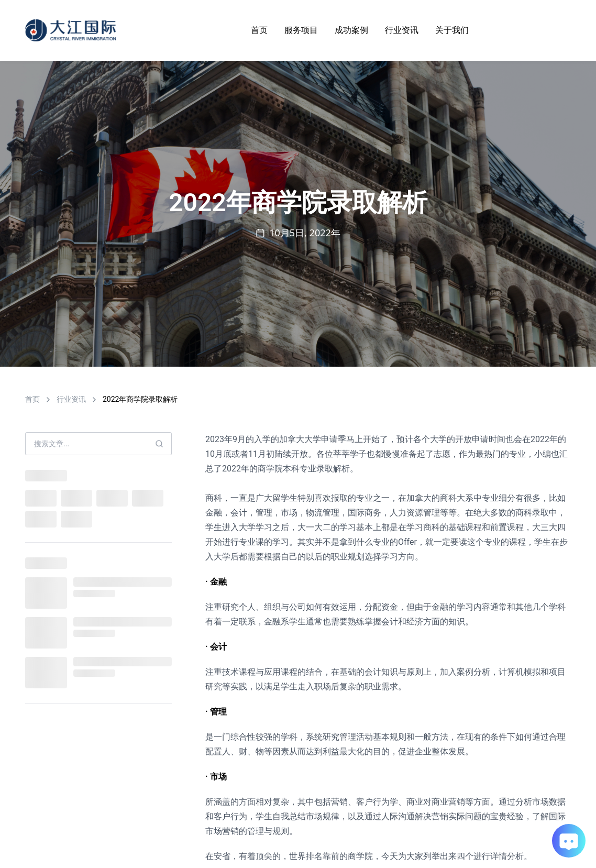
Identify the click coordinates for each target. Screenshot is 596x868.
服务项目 (301, 30)
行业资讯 (402, 30)
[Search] (159, 444)
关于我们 (452, 30)
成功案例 (351, 30)
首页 (259, 30)
